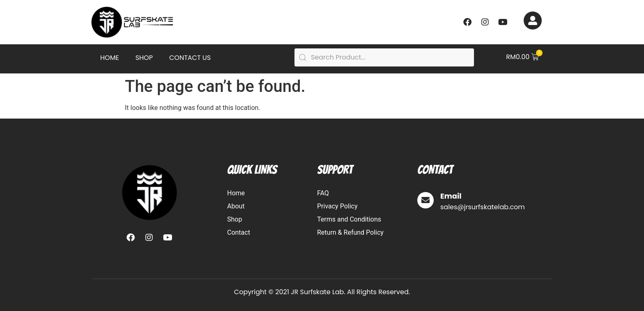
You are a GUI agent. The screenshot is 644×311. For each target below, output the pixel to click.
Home (110, 58)
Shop (144, 58)
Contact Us (190, 58)
